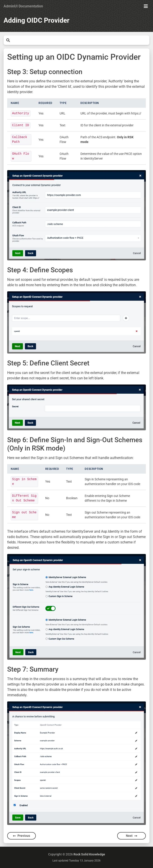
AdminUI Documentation (23, 6)
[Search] (80, 40)
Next (131, 836)
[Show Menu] (146, 6)
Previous (22, 836)
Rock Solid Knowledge (89, 854)
